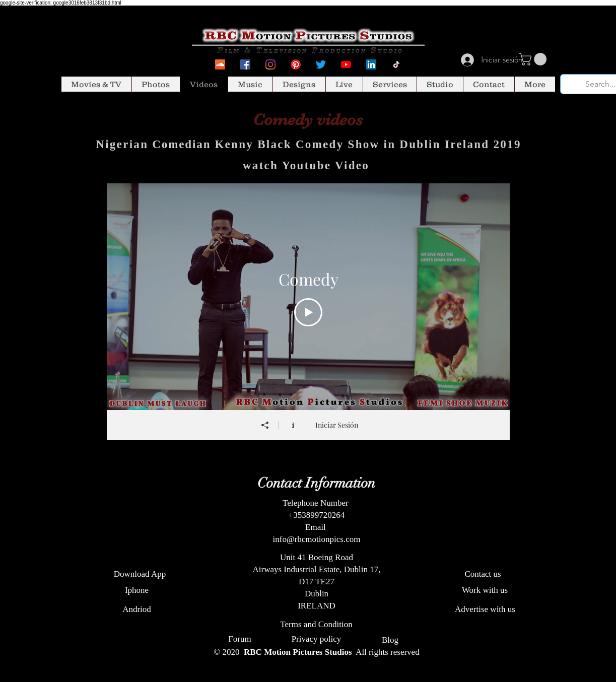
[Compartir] (264, 425)
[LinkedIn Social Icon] (371, 64)
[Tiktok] (396, 64)
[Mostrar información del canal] (293, 425)
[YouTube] (346, 64)
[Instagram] (270, 64)
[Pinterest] (296, 64)
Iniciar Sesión (336, 425)
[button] (534, 59)
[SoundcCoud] (220, 64)
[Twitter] (321, 64)
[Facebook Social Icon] (245, 64)
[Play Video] (308, 312)
